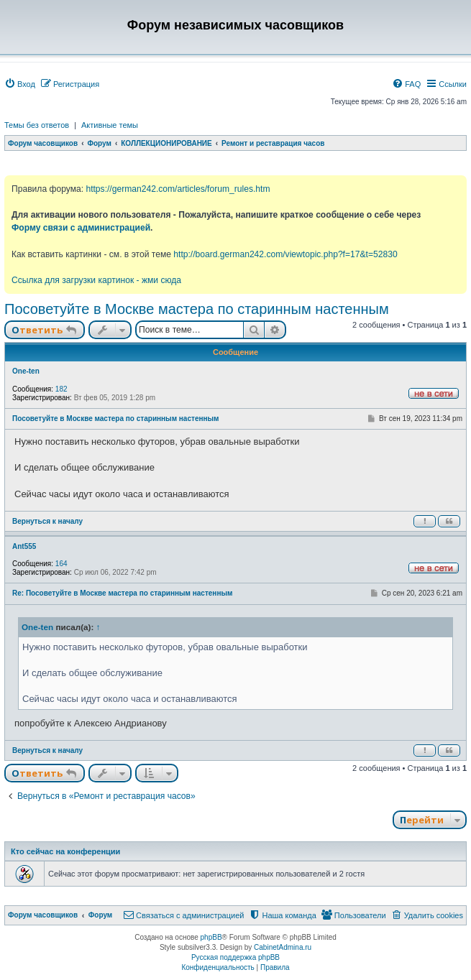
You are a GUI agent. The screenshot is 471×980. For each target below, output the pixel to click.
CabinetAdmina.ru (283, 947)
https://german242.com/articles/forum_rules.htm (178, 189)
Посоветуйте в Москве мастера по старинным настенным (197, 309)
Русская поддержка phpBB (235, 957)
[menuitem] (20, 84)
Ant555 (24, 546)
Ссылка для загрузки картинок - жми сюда (96, 280)
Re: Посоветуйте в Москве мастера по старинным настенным (122, 593)
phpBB (211, 937)
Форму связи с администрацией (81, 228)
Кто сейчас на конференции (65, 851)
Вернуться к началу (47, 521)
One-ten (26, 371)
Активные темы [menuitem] (110, 125)
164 (61, 564)
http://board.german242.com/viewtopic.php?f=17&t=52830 (285, 254)
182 (61, 389)
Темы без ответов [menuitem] (37, 125)
